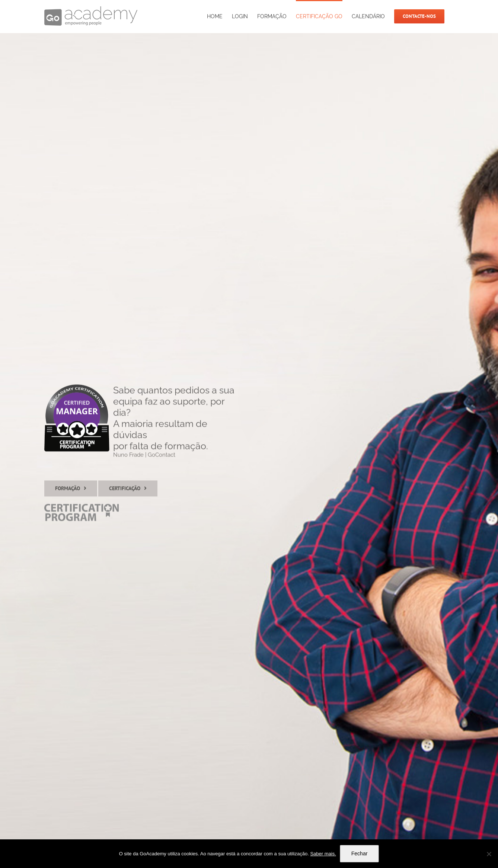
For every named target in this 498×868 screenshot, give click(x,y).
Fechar (360, 853)
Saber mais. (323, 854)
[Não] (489, 854)
